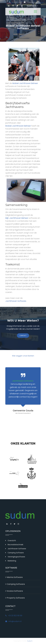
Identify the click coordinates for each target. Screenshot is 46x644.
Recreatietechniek (15, 545)
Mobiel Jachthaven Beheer (25, 83)
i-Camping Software (15, 584)
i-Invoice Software (14, 591)
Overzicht (12, 541)
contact (23, 336)
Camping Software (16, 553)
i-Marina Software (14, 577)
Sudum (30, 641)
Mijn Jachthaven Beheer (17, 218)
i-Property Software (15, 598)
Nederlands (32, 6)
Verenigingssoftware (16, 557)
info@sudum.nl (30, 2)
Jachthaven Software (16, 301)
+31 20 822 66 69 (16, 2)
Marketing (12, 561)
